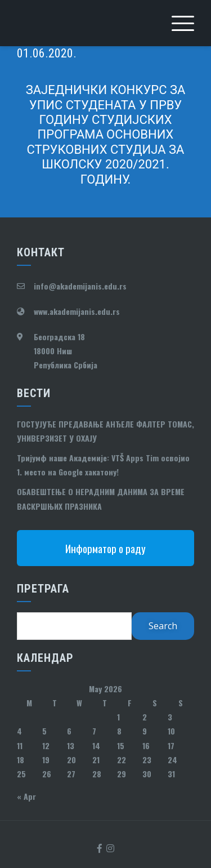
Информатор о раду (105, 548)
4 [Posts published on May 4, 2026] (19, 731)
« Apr (26, 796)
